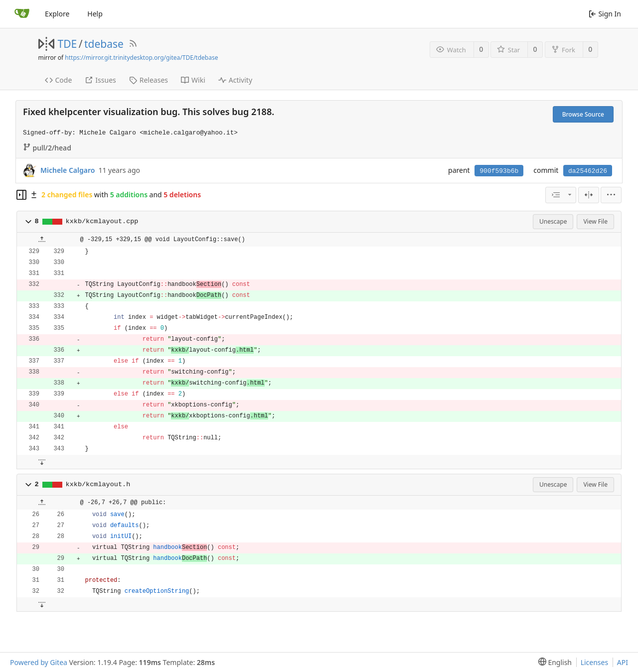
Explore (57, 14)
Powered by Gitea (39, 662)
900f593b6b (499, 171)
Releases (149, 80)
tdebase (104, 44)
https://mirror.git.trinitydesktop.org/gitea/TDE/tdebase (141, 58)
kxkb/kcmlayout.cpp (102, 221)
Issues (100, 80)
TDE (68, 44)
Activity (235, 80)
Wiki (193, 80)
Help (95, 14)
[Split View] (589, 195)
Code (59, 80)
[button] (28, 222)
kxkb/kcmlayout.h (98, 484)
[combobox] (561, 195)
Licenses (595, 662)
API (623, 662)
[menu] (611, 195)
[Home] (22, 14)
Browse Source (583, 114)
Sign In (605, 14)
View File (595, 221)
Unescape (553, 221)
